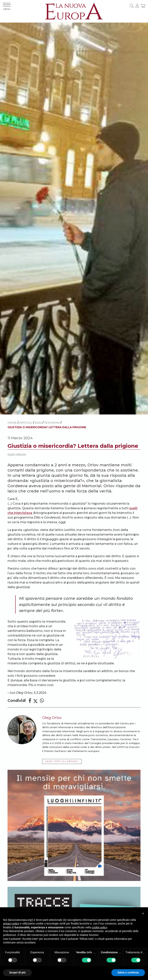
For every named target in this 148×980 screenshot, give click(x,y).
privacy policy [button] (11, 924)
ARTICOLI (26, 423)
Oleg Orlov (17, 455)
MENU (7, 7)
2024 (38, 423)
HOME (12, 423)
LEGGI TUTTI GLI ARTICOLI (62, 761)
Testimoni (52, 423)
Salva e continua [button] (128, 972)
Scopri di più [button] (17, 972)
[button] (143, 913)
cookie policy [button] (99, 927)
